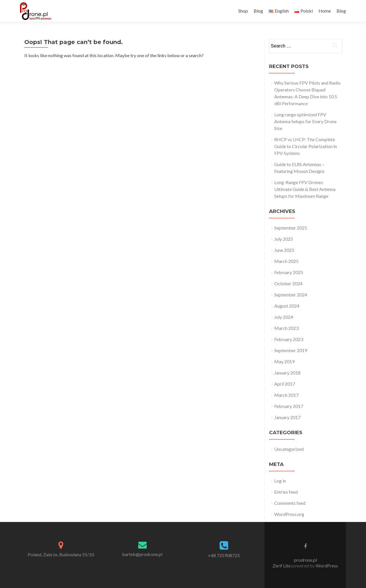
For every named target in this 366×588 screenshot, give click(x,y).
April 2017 (285, 384)
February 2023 (289, 339)
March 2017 (286, 395)
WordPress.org (289, 514)
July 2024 (284, 317)
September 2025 (291, 228)
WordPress (326, 566)
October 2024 (288, 283)
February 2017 (289, 406)
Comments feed (290, 503)
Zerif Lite (282, 566)
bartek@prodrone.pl (142, 554)
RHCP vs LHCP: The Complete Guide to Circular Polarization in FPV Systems (306, 146)
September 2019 (291, 350)
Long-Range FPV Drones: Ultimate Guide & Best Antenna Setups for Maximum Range (305, 189)
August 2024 (287, 306)
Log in (280, 481)
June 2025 (284, 250)
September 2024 (291, 295)
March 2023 (286, 328)
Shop (243, 11)
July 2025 (284, 239)
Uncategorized (289, 449)
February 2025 (289, 272)
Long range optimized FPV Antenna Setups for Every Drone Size (305, 121)
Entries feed (286, 492)
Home (325, 11)
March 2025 (286, 261)
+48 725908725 (224, 555)
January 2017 (287, 417)
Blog (258, 11)
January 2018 (287, 373)
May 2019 (284, 361)
